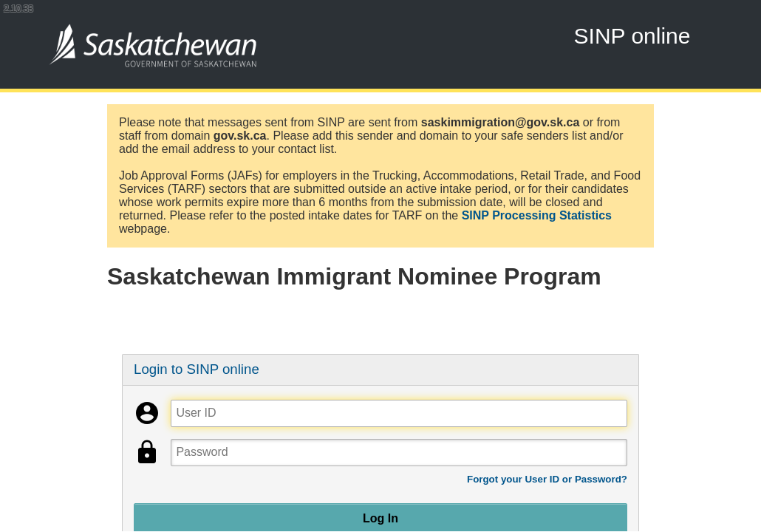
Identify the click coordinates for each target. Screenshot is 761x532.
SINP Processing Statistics (537, 215)
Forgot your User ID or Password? (547, 479)
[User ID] (399, 413)
